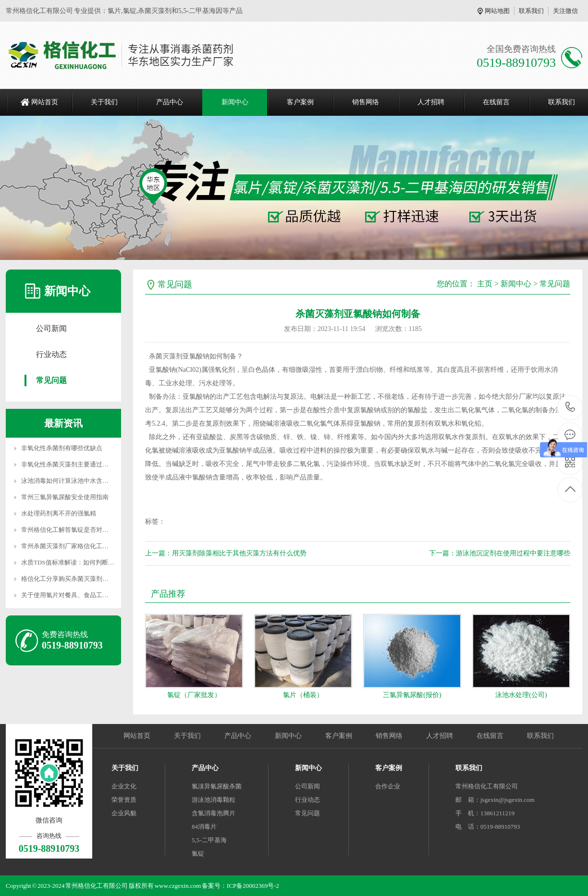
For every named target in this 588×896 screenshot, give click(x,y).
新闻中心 (235, 102)
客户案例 (300, 102)
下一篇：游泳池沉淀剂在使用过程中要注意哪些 (500, 553)
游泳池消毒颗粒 (214, 800)
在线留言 (496, 102)
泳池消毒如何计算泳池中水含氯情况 (71, 481)
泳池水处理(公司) (521, 695)
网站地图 (497, 11)
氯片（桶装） (303, 695)
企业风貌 (124, 813)
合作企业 (388, 786)
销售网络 (366, 102)
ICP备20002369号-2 (253, 886)
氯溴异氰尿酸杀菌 (217, 786)
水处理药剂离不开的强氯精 (59, 513)
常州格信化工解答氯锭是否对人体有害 (74, 530)
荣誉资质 (124, 800)
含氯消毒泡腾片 (214, 813)
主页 (485, 284)
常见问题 (51, 380)
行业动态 (51, 354)
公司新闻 (51, 328)
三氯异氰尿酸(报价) (412, 695)
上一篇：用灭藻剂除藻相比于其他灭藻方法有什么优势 (226, 553)
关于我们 (104, 102)
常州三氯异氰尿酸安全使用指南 (65, 497)
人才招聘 (431, 102)
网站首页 (45, 102)
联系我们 (531, 11)
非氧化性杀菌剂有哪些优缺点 (62, 448)
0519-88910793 (570, 408)
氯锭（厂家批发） (194, 695)
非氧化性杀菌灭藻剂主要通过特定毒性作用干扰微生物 (96, 464)
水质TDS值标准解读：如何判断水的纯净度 (80, 562)
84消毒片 (204, 827)
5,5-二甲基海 (209, 840)
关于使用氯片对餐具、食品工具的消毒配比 (80, 595)
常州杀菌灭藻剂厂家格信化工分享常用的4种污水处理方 (98, 546)
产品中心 (170, 102)
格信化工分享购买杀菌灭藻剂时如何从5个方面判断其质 (98, 579)
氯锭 (198, 853)
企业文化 (124, 786)
